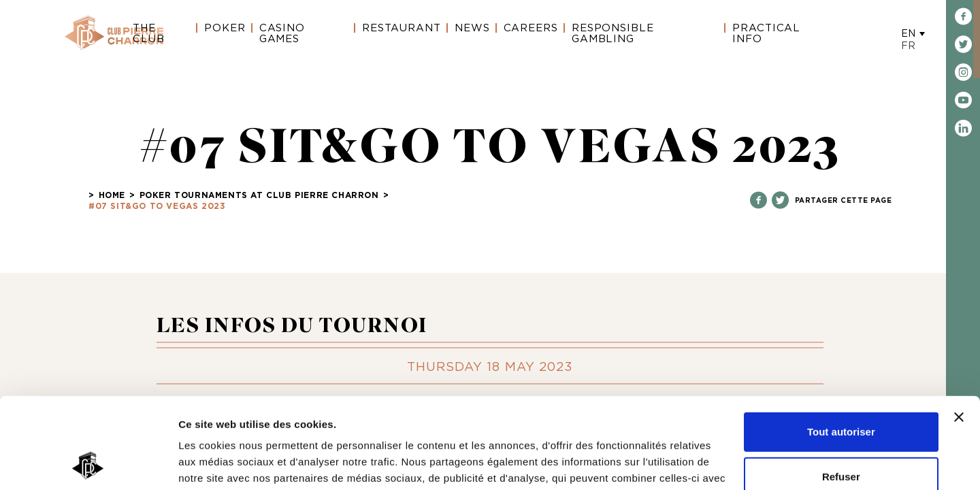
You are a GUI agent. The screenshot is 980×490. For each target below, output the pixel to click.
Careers (531, 28)
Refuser (841, 391)
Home (112, 195)
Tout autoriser (841, 347)
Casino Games (282, 34)
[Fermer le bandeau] (959, 332)
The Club (149, 34)
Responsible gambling (613, 34)
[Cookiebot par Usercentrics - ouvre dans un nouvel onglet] (88, 463)
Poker (225, 28)
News (472, 28)
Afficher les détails (224, 463)
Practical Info (766, 34)
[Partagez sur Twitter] (780, 201)
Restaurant (402, 28)
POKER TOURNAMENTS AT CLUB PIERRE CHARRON (259, 195)
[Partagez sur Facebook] (758, 201)
